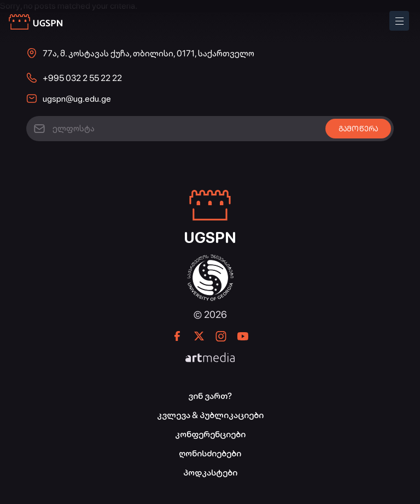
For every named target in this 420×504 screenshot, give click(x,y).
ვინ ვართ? (210, 396)
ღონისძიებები (210, 453)
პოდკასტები (210, 473)
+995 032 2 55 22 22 (82, 78)
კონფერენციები (210, 434)
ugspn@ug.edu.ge (77, 99)
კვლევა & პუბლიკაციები (210, 415)
